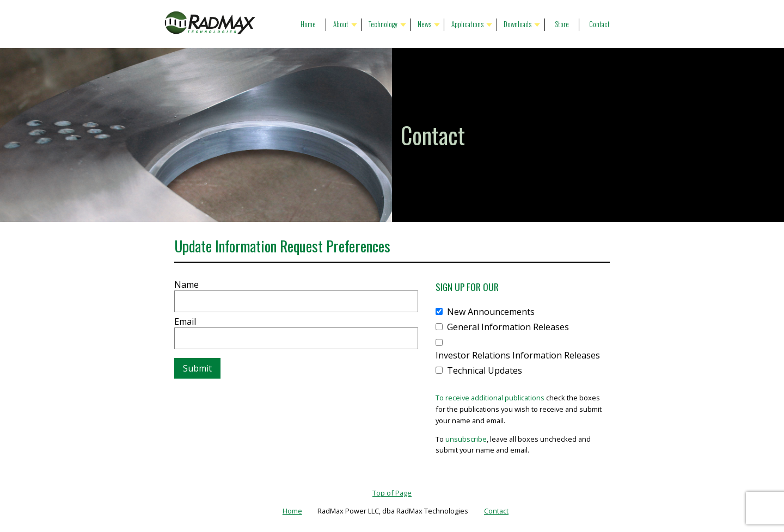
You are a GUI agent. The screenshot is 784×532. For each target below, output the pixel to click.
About (341, 24)
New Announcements (491, 312)
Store (562, 24)
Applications (467, 24)
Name (186, 284)
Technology (383, 24)
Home (308, 24)
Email (185, 321)
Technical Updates (485, 370)
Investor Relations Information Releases (518, 355)
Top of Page (392, 493)
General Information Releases (508, 327)
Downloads (517, 24)
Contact (599, 24)
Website (175, 274)
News (424, 24)
